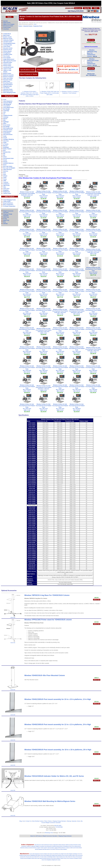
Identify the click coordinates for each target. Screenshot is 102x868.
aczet (31, 854)
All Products (39, 836)
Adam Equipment (8, 101)
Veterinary (58, 849)
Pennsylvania (79, 857)
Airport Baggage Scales (9, 200)
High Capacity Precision (10, 61)
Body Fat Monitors (8, 203)
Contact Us (28, 821)
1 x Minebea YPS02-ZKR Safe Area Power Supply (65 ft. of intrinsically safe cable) (49, 93)
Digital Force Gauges (9, 24)
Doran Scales (7, 125)
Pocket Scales (7, 27)
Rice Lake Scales (8, 166)
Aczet (5, 100)
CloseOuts (6, 29)
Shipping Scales (8, 86)
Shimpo (5, 176)
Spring (36, 849)
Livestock (30, 848)
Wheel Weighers (64, 849)
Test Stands (6, 88)
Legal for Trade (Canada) (49, 848)
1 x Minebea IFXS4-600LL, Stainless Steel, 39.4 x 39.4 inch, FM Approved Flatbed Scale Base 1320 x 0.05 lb (29, 94)
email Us (75, 70)
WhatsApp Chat (49, 833)
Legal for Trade (7, 69)
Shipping (40, 849)
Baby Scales (6, 35)
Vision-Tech (44, 860)
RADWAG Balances (8, 163)
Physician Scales (8, 80)
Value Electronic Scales (39, 845)
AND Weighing (7, 104)
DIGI (4, 120)
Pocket (77, 848)
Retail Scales (7, 81)
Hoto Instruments (8, 135)
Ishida (5, 142)
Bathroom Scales (8, 39)
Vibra (5, 187)
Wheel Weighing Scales (9, 93)
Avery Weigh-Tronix (8, 108)
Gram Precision (7, 131)
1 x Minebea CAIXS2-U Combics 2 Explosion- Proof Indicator (69, 92)
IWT (24, 857)
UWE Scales (6, 185)
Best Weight (6, 109)
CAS (4, 112)
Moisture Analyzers (8, 77)
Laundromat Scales (8, 67)
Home (79, 821)
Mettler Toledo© (7, 149)
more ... (36, 24)
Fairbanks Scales (8, 130)
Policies (50, 821)
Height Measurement (9, 59)
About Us (33, 836)
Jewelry (26, 848)
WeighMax (6, 190)
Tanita (5, 177)
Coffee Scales (7, 201)
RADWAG (29, 858)
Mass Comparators (8, 205)
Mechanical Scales (8, 26)
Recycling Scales (8, 83)
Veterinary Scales (8, 89)
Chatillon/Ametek (8, 115)
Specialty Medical (8, 85)
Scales (20, 26)
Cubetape (6, 117)
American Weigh (8, 103)
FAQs (46, 821)
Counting (42, 846)
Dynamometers (60, 846)
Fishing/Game (7, 53)
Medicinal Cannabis (8, 75)
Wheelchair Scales (8, 91)
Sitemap (5, 224)
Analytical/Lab (7, 34)
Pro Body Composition (9, 206)
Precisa (5, 162)
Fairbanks (59, 855)
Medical (60, 848)
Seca (4, 173)
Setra (5, 174)
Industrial (22, 848)
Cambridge (6, 111)
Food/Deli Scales (8, 54)
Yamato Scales (7, 193)
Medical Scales (7, 73)
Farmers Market (7, 51)
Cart (24, 821)
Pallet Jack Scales (8, 78)
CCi (4, 114)
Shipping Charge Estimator (59, 821)
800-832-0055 (58, 826)
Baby (60, 845)
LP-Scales (42, 857)
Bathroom (68, 845)
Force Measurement (76, 846)
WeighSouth (6, 192)
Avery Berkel (7, 106)
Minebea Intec (7, 152)
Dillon (5, 123)
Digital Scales (7, 23)
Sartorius (6, 171)
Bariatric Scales (7, 37)
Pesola (5, 160)
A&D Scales (50, 854)
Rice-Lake (37, 858)
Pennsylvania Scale (8, 158)
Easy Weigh (6, 127)
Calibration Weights (8, 40)
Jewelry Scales (7, 64)
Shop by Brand (10, 96)
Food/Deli (54, 846)
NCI (4, 155)
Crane (45, 846)
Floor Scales (6, 56)
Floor (71, 846)
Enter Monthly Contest (38, 821)
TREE (5, 181)
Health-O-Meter (72, 855)
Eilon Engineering (8, 128)
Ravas (5, 165)
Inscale (5, 138)
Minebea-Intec (62, 857)
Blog (4, 222)
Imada (5, 136)
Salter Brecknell (7, 170)
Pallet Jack (73, 848)
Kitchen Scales (7, 66)
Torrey (5, 179)
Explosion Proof (7, 50)
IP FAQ (5, 219)
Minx (4, 150)
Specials (5, 21)
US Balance (6, 184)
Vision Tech (6, 189)
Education (49, 846)
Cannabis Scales (8, 42)
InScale (27, 857)
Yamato (59, 860)
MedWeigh (6, 147)
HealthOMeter (7, 133)
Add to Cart (97, 600)
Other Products (10, 197)
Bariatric (64, 845)
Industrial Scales (8, 62)
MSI (4, 154)
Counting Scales (8, 45)
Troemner (6, 182)
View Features (91, 71)
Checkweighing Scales (9, 43)
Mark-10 (46, 857)
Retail (80, 848)
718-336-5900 (59, 827)
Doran (42, 855)
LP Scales (6, 144)
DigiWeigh (6, 122)
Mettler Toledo (56, 857)
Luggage (56, 848)
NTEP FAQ (6, 217)
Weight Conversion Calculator (53, 823)
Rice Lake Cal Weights (9, 168)
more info (13, 617)
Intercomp (6, 141)
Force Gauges (7, 58)
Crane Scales (7, 47)
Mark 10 (5, 146)
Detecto (5, 119)
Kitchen (35, 848)
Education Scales (8, 48)
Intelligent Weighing (8, 139)
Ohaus (5, 157)
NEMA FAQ (6, 220)
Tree (68, 858)
